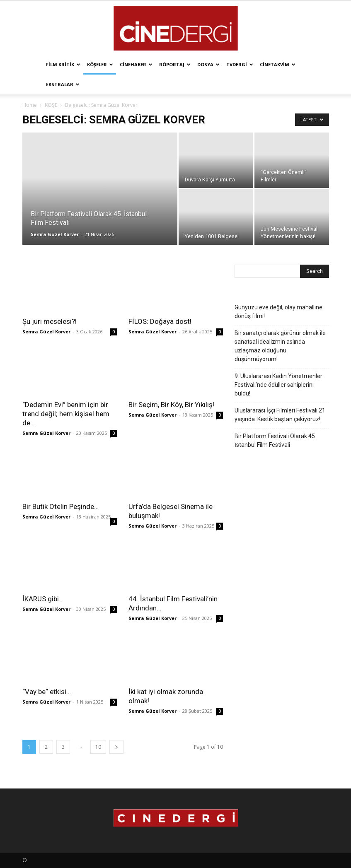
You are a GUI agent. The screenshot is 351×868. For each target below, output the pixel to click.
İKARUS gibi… (43, 599)
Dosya (208, 64)
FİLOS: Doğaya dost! (160, 321)
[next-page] (116, 747)
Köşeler (100, 64)
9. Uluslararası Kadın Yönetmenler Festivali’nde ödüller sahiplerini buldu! (278, 385)
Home (30, 105)
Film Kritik (63, 64)
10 (98, 747)
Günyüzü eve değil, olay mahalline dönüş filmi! (278, 312)
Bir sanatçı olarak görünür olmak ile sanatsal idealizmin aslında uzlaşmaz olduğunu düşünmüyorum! (280, 346)
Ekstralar (63, 84)
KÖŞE (51, 105)
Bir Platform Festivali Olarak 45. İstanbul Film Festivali (275, 440)
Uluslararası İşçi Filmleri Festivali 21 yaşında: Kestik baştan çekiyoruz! (280, 415)
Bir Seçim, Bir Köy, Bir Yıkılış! (171, 405)
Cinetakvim (278, 64)
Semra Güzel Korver (55, 234)
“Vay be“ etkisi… (47, 692)
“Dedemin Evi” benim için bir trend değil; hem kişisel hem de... (66, 414)
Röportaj (175, 64)
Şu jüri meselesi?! (50, 321)
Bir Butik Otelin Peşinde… (61, 506)
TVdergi (240, 64)
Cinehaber (136, 64)
